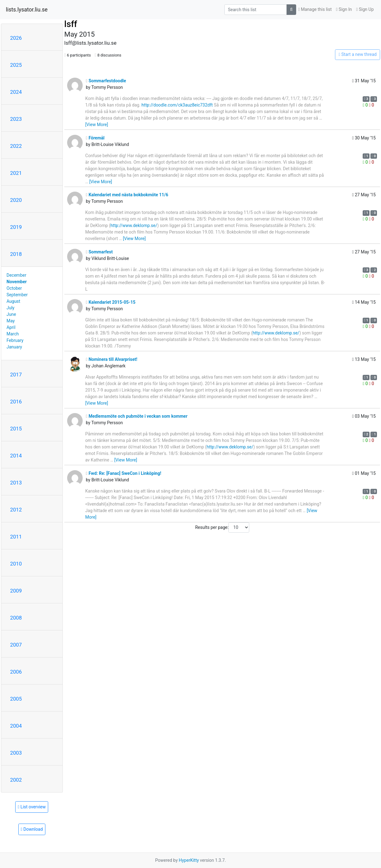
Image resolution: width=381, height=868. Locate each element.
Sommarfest (99, 252)
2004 (16, 726)
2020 (16, 200)
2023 (16, 119)
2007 (16, 645)
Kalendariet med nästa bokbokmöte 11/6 (127, 195)
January (14, 347)
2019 (16, 227)
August (13, 301)
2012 (16, 510)
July (10, 308)
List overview (32, 807)
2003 (16, 753)
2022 (16, 146)
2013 (16, 483)
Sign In (344, 9)
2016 (16, 402)
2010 (16, 564)
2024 (16, 92)
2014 (16, 456)
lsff (71, 24)
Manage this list (315, 9)
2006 (16, 672)
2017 (16, 375)
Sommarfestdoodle (106, 81)
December (16, 275)
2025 (16, 65)
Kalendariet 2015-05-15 (110, 302)
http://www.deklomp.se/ (134, 225)
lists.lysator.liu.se (27, 10)
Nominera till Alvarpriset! (112, 359)
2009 (16, 591)
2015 (16, 429)
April (11, 327)
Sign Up (365, 9)
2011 (16, 537)
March (13, 334)
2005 (16, 699)
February (15, 340)
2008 (16, 618)
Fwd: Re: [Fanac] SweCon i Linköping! (123, 473)
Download (32, 829)
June (11, 314)
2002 (16, 780)
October (14, 288)
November (17, 282)
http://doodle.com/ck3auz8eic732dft (177, 105)
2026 (16, 38)
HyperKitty (189, 860)
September (17, 295)
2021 (16, 173)
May (11, 321)
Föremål (95, 138)
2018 (16, 254)
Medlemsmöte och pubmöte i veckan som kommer (137, 416)
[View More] (96, 125)
